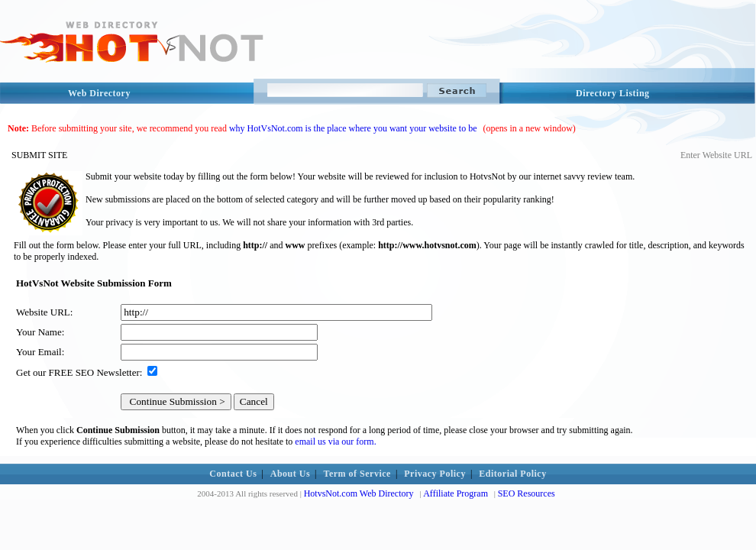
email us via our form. (335, 442)
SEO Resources (527, 493)
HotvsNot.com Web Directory (359, 493)
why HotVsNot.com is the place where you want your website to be (353, 128)
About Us (290, 474)
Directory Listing (613, 93)
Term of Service (357, 474)
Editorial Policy (512, 474)
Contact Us (233, 474)
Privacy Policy (435, 474)
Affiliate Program (456, 493)
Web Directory (99, 93)
